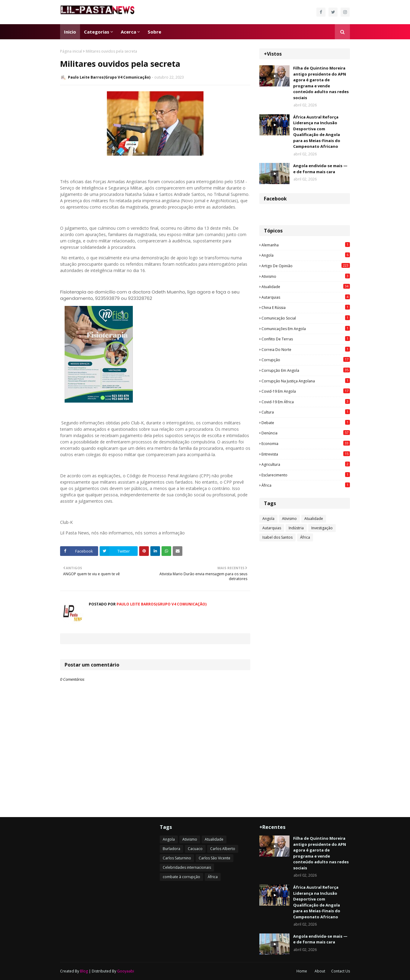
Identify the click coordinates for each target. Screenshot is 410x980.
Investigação (322, 528)
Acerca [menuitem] (128, 32)
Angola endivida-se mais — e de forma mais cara (320, 169)
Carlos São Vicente (215, 858)
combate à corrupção (181, 877)
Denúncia (306, 433)
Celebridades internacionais (187, 867)
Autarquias (306, 297)
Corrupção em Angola (306, 370)
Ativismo (306, 276)
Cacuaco (195, 849)
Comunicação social (306, 318)
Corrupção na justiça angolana (306, 381)
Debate (306, 423)
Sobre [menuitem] (154, 32)
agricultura (306, 464)
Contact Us (341, 971)
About (320, 971)
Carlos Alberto (223, 849)
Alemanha (306, 245)
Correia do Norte (306, 349)
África (306, 485)
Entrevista (306, 454)
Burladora (171, 849)
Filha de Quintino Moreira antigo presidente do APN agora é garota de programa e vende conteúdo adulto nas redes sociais (321, 83)
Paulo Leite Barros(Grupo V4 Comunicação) (109, 77)
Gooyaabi (126, 971)
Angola (306, 255)
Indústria (296, 528)
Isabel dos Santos (277, 537)
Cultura (306, 412)
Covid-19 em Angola (306, 391)
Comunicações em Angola (306, 329)
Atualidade (306, 287)
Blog (84, 971)
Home (302, 971)
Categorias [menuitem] (97, 32)
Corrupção (306, 360)
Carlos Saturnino (177, 858)
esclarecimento (306, 475)
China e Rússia (306, 307)
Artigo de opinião (306, 266)
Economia (306, 443)
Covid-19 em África (306, 402)
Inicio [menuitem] (70, 32)
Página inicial (71, 51)
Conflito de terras (306, 339)
